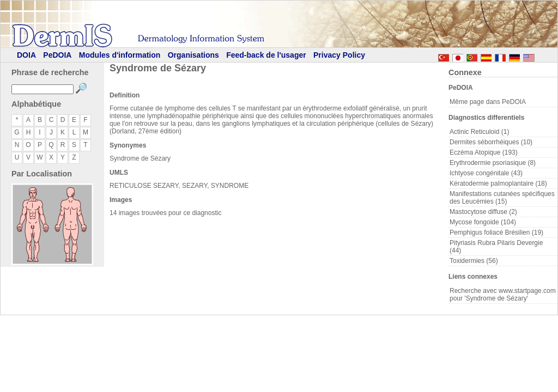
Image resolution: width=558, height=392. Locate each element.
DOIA (26, 55)
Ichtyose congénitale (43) (486, 173)
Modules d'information (120, 55)
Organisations (193, 55)
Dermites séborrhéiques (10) (491, 142)
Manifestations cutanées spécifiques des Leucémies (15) (502, 198)
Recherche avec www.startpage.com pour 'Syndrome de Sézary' (503, 295)
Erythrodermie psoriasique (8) (493, 163)
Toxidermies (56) (474, 261)
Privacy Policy (339, 55)
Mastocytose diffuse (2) (483, 212)
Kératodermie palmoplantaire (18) (498, 183)
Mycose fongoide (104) (483, 222)
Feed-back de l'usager (266, 55)
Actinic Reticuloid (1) (479, 132)
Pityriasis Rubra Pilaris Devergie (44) (496, 247)
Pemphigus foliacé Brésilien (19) (496, 232)
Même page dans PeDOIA (488, 102)
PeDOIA (57, 55)
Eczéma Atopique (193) (484, 152)
